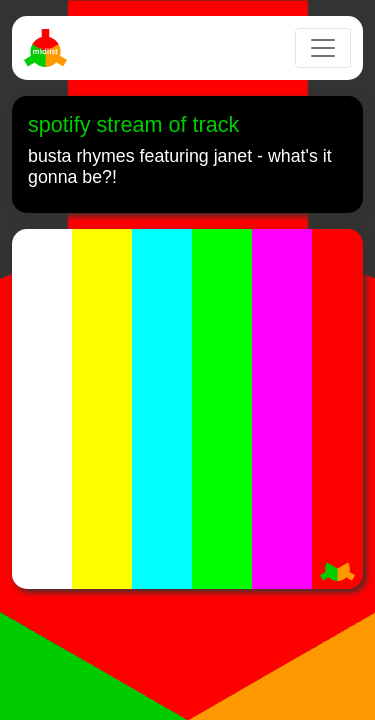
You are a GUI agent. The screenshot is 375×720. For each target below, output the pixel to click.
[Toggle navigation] (323, 48)
